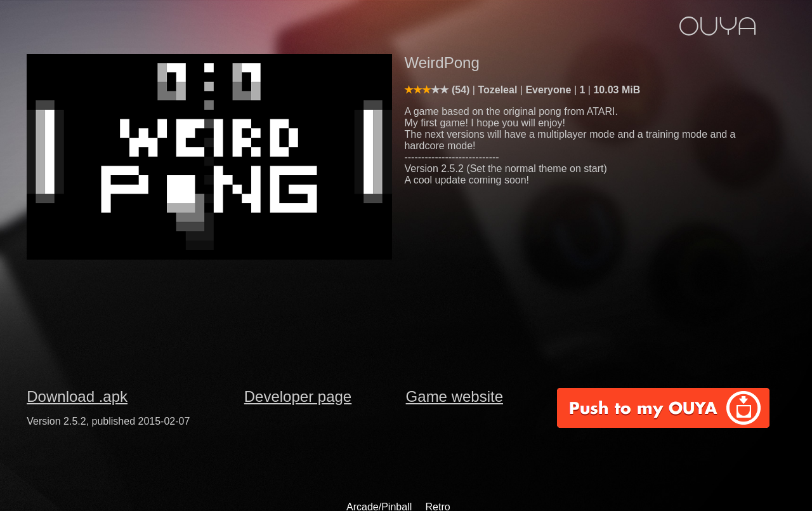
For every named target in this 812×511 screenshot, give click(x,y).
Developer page (298, 396)
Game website (455, 396)
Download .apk (77, 396)
